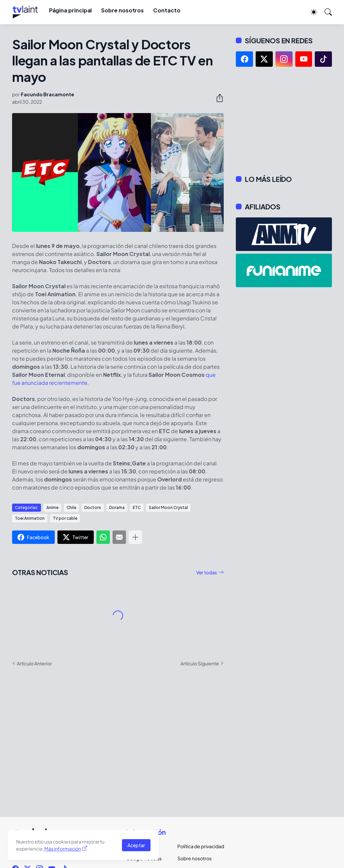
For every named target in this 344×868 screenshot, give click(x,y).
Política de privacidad (198, 846)
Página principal (71, 10)
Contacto (167, 10)
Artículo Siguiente (200, 663)
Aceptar (136, 845)
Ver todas (207, 572)
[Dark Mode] (310, 12)
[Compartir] (217, 98)
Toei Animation (30, 518)
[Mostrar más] (135, 537)
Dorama (117, 507)
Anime (52, 507)
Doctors (93, 507)
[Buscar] (325, 12)
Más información (63, 849)
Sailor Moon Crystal (168, 507)
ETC (137, 507)
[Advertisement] (284, 121)
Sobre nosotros (122, 10)
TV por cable (65, 518)
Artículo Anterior (34, 663)
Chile (71, 507)
